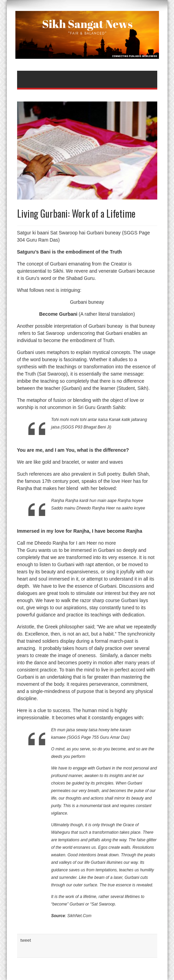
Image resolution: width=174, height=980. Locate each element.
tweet (26, 940)
